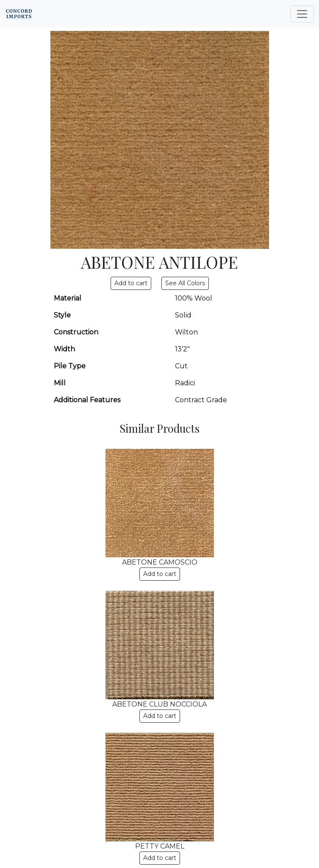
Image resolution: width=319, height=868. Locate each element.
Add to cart (160, 574)
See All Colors (185, 283)
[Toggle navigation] (302, 14)
